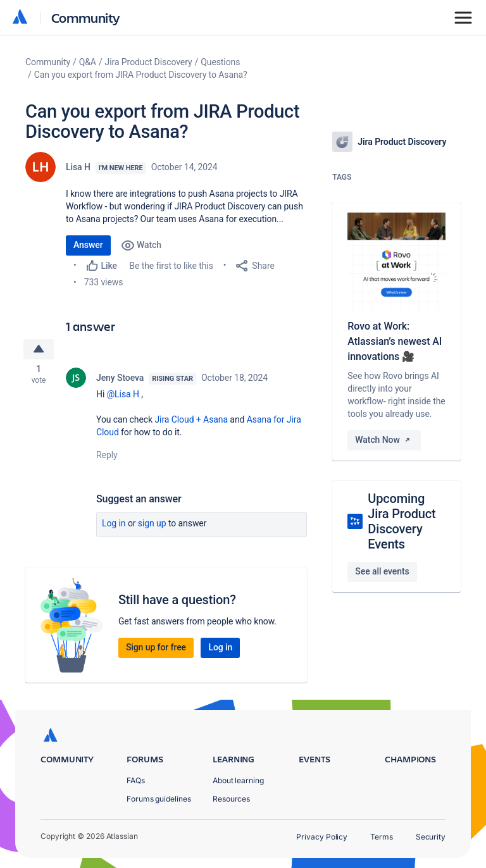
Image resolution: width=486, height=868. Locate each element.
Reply (107, 457)
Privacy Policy (322, 837)
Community (86, 17)
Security (431, 837)
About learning (238, 780)
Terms (382, 837)
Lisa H (78, 167)
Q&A (88, 62)
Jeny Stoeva (120, 380)
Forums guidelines (159, 799)
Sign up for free (156, 649)
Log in (114, 525)
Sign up (152, 525)
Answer (88, 245)
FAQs (136, 780)
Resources (231, 799)
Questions (220, 62)
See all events (382, 571)
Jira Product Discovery (149, 62)
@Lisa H (123, 396)
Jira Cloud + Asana (191, 421)
